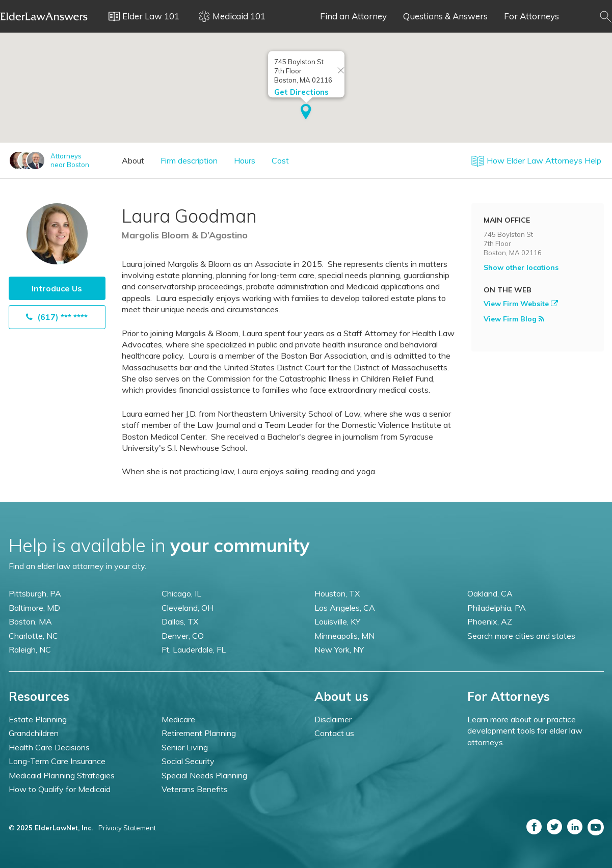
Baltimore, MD (34, 608)
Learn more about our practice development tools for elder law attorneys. (525, 731)
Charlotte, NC (33, 636)
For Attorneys (531, 16)
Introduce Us (57, 288)
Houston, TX (337, 593)
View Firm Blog (514, 319)
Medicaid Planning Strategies (62, 775)
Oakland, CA (490, 593)
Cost (280, 160)
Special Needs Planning (204, 775)
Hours (245, 160)
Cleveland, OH (188, 608)
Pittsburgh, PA (35, 593)
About (133, 160)
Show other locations (521, 267)
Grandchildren (34, 733)
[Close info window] (341, 71)
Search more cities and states (521, 636)
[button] (306, 113)
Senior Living (185, 747)
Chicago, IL (181, 593)
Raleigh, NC (30, 649)
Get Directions (301, 92)
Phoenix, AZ (490, 621)
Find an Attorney (353, 16)
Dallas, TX (180, 621)
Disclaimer (333, 719)
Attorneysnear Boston (70, 160)
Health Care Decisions (49, 747)
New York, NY (339, 649)
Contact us (334, 733)
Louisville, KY (337, 621)
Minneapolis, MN (344, 636)
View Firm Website (521, 304)
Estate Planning (38, 719)
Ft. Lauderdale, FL (194, 649)
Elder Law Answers (44, 16)
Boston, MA (30, 621)
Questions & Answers (445, 16)
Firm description (189, 160)
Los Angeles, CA (345, 608)
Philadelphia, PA (497, 608)
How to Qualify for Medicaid (60, 789)
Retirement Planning (199, 733)
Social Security (188, 761)
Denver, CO (183, 636)
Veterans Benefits (195, 789)
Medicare (178, 719)
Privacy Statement (127, 828)
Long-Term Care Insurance (57, 761)
